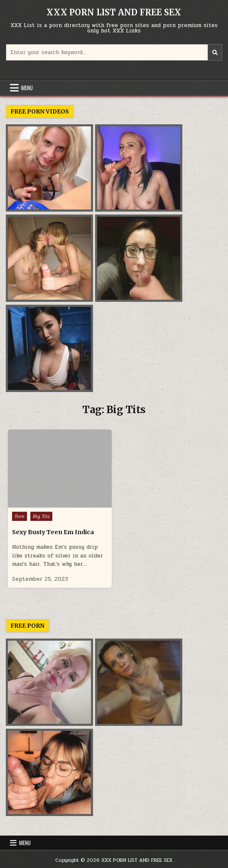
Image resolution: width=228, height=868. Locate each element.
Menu (27, 88)
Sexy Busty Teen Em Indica (53, 532)
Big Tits (41, 516)
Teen (20, 516)
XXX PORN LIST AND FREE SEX (114, 12)
